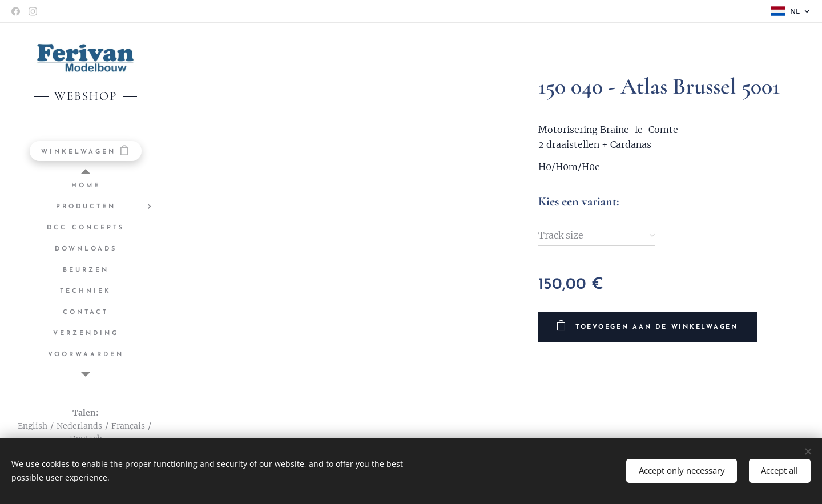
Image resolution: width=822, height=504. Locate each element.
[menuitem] (86, 186)
